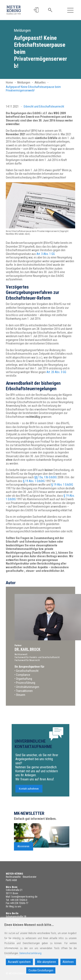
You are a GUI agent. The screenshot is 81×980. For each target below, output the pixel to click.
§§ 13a (39, 477)
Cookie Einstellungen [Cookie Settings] (41, 970)
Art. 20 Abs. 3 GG (56, 372)
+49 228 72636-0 (19, 900)
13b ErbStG (50, 477)
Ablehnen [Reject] (68, 962)
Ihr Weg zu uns (14, 907)
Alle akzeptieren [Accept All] (47, 962)
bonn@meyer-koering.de (24, 897)
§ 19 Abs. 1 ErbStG (34, 481)
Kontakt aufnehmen (29, 794)
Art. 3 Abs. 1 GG (46, 254)
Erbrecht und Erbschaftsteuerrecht (44, 106)
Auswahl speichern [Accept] (19, 962)
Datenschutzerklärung (30, 953)
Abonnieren (23, 851)
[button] (36, 10)
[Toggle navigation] (70, 10)
